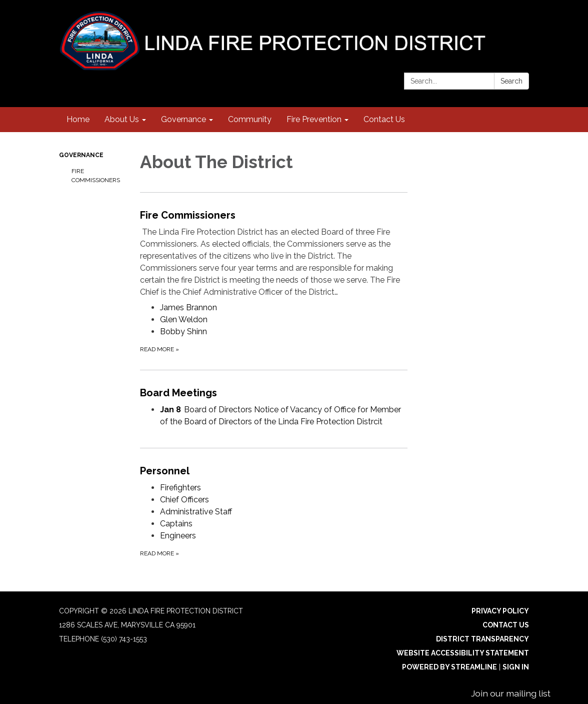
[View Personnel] (274, 471)
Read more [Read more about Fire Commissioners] (159, 349)
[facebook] (523, 20)
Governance (81, 155)
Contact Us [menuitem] (384, 119)
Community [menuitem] (250, 119)
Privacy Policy (500, 611)
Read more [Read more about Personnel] (159, 553)
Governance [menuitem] (183, 119)
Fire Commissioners (96, 176)
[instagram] (504, 20)
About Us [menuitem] (122, 119)
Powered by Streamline (449, 667)
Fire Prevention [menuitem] (314, 119)
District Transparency (482, 639)
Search (511, 81)
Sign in (516, 667)
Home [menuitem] (78, 119)
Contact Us (506, 625)
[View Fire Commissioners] (274, 253)
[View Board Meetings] (274, 393)
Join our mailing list (511, 693)
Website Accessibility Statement (463, 653)
